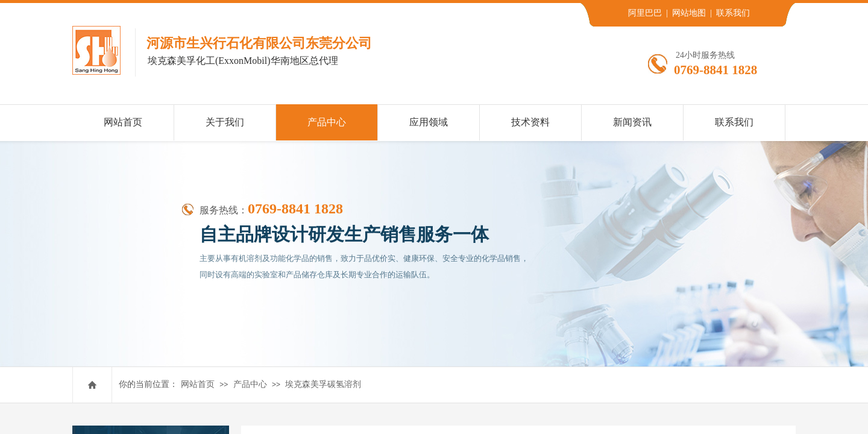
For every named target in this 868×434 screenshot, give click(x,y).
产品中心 (250, 384)
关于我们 (225, 122)
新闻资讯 (632, 122)
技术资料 (530, 122)
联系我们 (734, 122)
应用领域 (429, 122)
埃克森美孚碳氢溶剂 (323, 384)
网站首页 (198, 384)
